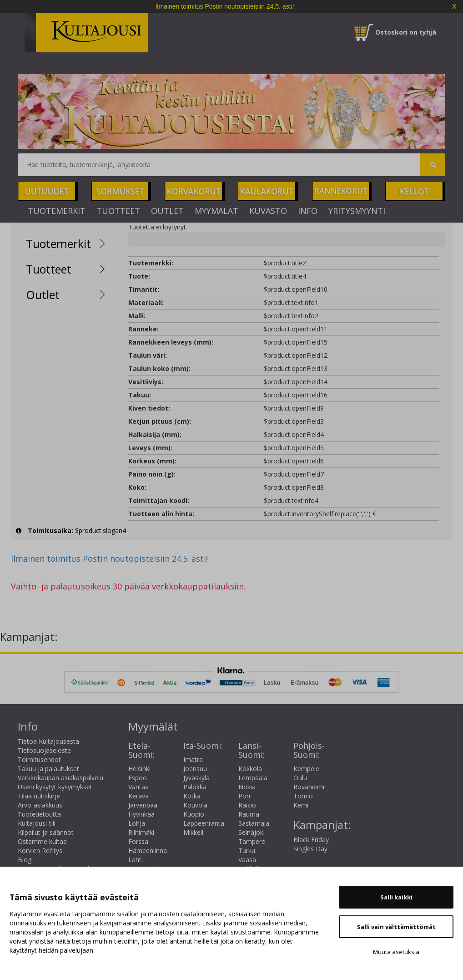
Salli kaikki (396, 897)
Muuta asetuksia (396, 952)
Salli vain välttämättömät (396, 927)
